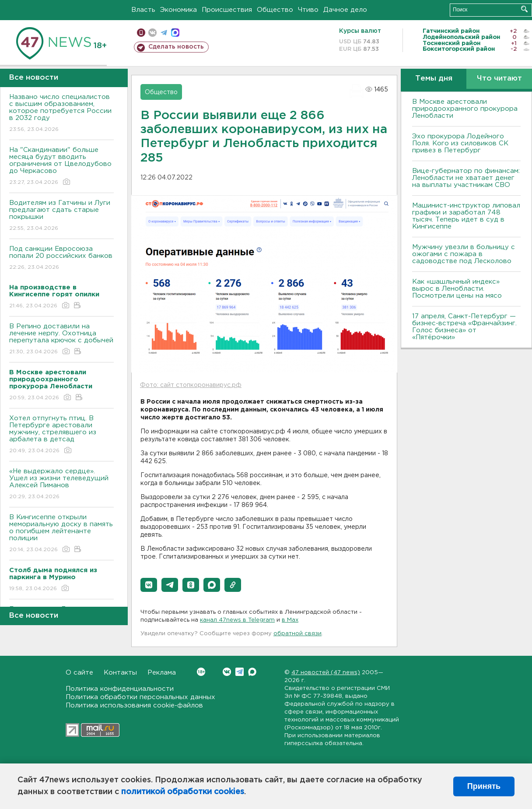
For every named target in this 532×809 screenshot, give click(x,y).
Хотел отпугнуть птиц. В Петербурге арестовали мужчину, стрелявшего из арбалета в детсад (61, 435)
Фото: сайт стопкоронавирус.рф (191, 385)
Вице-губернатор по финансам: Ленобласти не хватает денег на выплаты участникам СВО (466, 178)
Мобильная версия (141, 33)
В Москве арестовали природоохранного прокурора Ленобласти (465, 109)
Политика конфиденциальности (120, 689)
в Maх (290, 620)
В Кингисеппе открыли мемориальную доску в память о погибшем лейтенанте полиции (61, 534)
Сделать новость (176, 47)
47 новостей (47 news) (326, 673)
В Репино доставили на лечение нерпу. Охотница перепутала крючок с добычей (61, 339)
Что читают (499, 79)
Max (252, 672)
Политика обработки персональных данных (140, 697)
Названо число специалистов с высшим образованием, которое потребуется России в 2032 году (61, 114)
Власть (143, 10)
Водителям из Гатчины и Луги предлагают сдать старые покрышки (61, 216)
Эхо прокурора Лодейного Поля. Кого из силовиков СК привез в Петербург (460, 143)
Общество (275, 10)
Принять (484, 786)
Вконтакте (201, 672)
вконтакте (152, 33)
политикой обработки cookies (183, 792)
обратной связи (297, 634)
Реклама (162, 673)
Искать (524, 9)
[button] (149, 585)
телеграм (164, 33)
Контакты (120, 673)
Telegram (240, 672)
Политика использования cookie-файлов (134, 705)
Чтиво (308, 10)
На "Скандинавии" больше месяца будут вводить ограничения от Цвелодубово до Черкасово (61, 167)
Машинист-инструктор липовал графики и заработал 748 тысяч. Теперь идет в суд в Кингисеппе (466, 216)
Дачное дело (345, 10)
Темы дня (434, 79)
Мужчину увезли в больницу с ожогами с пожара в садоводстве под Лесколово (464, 254)
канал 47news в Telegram (237, 620)
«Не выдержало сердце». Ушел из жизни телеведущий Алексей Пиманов (61, 484)
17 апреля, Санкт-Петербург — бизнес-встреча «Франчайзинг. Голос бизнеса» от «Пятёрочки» (464, 327)
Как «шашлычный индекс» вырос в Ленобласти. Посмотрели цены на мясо (458, 289)
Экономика (178, 10)
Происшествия (227, 10)
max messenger (175, 33)
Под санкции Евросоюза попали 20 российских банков (61, 259)
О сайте (79, 673)
